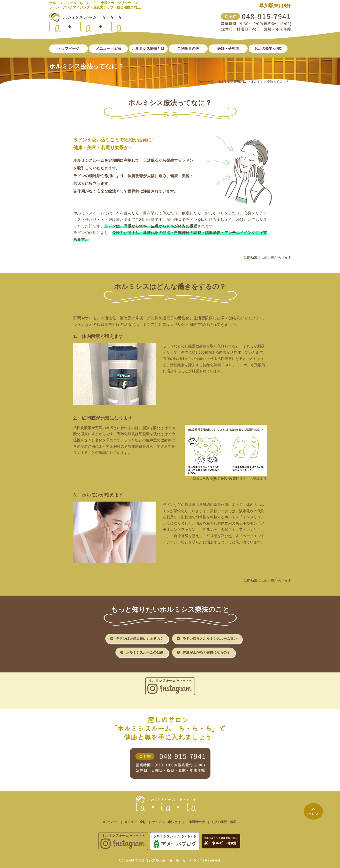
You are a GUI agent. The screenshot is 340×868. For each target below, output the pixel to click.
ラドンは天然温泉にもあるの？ (140, 639)
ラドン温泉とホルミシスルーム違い (210, 639)
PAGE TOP (313, 811)
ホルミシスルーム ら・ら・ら (162, 860)
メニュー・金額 (135, 822)
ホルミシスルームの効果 (145, 652)
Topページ (206, 82)
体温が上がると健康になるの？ (206, 652)
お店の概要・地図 (224, 822)
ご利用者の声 (196, 822)
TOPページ (110, 822)
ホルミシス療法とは (232, 82)
